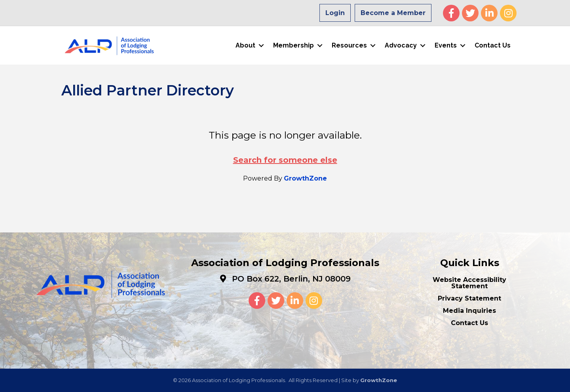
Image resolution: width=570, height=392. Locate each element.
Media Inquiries (469, 311)
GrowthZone (305, 178)
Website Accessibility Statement (469, 283)
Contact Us (493, 45)
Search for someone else (285, 160)
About (245, 45)
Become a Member (393, 13)
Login (335, 13)
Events (446, 45)
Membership (294, 45)
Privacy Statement (469, 298)
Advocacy (401, 45)
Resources (349, 45)
